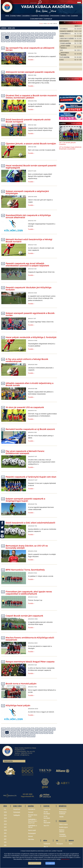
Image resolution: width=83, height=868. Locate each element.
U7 (19, 37)
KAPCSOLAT (48, 19)
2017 (5, 839)
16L (79, 22)
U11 (3, 37)
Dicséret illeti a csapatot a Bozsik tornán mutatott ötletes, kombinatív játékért (31, 96)
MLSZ (19, 41)
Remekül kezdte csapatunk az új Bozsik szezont (30, 429)
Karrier (71, 844)
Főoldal (41, 24)
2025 (5, 815)
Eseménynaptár (63, 809)
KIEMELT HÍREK (16, 16)
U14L (41, 37)
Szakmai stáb (47, 809)
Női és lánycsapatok (47, 822)
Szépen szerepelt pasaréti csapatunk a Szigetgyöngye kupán (25, 500)
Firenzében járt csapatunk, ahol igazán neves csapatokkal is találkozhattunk (29, 593)
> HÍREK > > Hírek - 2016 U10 (48, 24)
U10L (8, 41)
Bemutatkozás (32, 809)
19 (67, 22)
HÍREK (7, 16)
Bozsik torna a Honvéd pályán (21, 684)
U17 (32, 34)
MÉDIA (64, 16)
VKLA (4, 34)
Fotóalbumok (47, 844)
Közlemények (17, 812)
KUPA (23, 34)
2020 (5, 830)
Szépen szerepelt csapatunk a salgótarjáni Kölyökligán (27, 192)
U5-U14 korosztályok (47, 817)
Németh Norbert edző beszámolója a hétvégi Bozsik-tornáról (29, 240)
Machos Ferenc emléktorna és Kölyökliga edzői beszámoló (30, 639)
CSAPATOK (35, 16)
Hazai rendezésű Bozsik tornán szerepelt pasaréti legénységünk (31, 167)
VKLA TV (46, 847)
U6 (22, 37)
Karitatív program (63, 827)
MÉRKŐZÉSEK (45, 16)
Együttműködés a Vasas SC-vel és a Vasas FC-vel (33, 821)
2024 (5, 818)
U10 (7, 37)
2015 (5, 845)
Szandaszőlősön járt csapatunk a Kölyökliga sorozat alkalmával (28, 216)
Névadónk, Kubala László (33, 816)
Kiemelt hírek (17, 809)
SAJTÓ (14, 41)
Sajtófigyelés (17, 815)
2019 (5, 833)
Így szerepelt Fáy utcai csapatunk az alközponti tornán (30, 49)
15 (71, 22)
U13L (46, 37)
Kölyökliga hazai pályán (18, 705)
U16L (36, 37)
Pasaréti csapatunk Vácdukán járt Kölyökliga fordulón (29, 288)
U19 (28, 34)
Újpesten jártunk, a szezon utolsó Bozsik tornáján (31, 143)
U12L (51, 37)
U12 (54, 34)
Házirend (30, 836)
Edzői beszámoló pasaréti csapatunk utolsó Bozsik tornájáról (28, 121)
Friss (5, 809)
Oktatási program (63, 824)
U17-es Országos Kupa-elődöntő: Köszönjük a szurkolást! (70, 148)
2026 (5, 812)
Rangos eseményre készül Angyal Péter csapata (30, 662)
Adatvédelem (65, 859)
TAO (69, 16)
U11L (3, 41)
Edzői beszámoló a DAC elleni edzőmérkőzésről (30, 523)
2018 (5, 836)
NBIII (65, 22)
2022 (5, 824)
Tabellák (61, 817)
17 (68, 22)
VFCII (13, 34)
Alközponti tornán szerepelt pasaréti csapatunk (30, 72)
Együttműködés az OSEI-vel (33, 826)
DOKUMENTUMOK (37, 19)
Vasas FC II (46, 825)
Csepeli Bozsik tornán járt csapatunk (24, 616)
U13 (49, 34)
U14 (45, 34)
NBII (27, 37)
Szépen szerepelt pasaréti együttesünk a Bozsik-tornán (30, 314)
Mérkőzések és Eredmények (63, 813)
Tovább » (31, 60)
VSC (18, 34)
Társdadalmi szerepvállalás (63, 835)
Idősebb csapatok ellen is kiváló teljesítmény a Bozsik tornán (30, 384)
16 (69, 22)
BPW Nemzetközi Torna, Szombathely (25, 570)
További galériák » (76, 123)
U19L (32, 37)
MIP (24, 41)
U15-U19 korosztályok (47, 813)
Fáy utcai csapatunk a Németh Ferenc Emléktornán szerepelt (25, 452)
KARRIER (75, 16)
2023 (5, 821)
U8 (15, 37)
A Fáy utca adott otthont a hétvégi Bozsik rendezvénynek (27, 360)
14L (81, 22)
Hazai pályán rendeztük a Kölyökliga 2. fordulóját (31, 337)
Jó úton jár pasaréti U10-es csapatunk (25, 407)
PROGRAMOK (55, 16)
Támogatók (8, 761)
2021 (5, 827)
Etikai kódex (31, 839)
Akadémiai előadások (62, 831)
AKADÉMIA (26, 16)
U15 (41, 34)
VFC (8, 34)
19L (77, 22)
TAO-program (60, 844)
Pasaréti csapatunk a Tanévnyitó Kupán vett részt (31, 477)
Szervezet (31, 812)
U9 (11, 37)
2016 (48, 24)
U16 (37, 34)
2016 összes (31, 41)
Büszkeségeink (32, 833)
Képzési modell (32, 830)
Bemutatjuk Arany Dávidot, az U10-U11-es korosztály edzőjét (27, 547)
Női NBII (74, 22)
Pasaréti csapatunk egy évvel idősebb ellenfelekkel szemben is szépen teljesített (27, 264)
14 (72, 22)
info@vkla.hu (25, 755)
